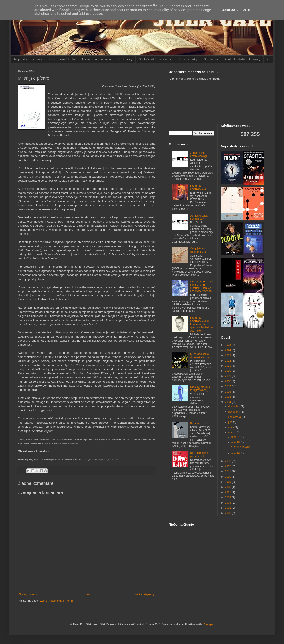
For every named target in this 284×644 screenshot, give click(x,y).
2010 (228, 477)
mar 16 (236, 453)
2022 (228, 361)
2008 (228, 487)
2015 (228, 397)
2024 (228, 350)
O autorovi (211, 59)
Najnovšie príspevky (28, 59)
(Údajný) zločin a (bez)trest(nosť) (200, 389)
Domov (86, 594)
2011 (228, 472)
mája (231, 427)
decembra (234, 407)
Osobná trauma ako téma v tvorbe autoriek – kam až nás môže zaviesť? (202, 286)
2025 (228, 345)
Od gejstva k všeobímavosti (199, 250)
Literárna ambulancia (96, 59)
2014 (228, 402)
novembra (234, 412)
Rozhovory (125, 59)
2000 (228, 513)
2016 (228, 392)
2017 (228, 387)
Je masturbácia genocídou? (199, 217)
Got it (246, 10)
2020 (228, 371)
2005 (228, 503)
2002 (228, 508)
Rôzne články (188, 59)
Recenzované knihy (62, 59)
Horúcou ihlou (198, 423)
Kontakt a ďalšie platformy (242, 59)
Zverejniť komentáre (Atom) (56, 601)
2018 (228, 381)
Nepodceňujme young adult (199, 454)
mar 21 (236, 437)
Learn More (230, 10)
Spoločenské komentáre (155, 59)
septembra (235, 417)
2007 (228, 492)
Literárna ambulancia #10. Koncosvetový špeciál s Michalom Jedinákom (201, 324)
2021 (228, 366)
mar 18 (236, 442)
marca (232, 433)
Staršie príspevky (144, 594)
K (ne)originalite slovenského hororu (202, 356)
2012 (228, 466)
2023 (228, 355)
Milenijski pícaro (240, 447)
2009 (228, 482)
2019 (228, 376)
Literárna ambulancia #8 (199, 187)
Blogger (208, 624)
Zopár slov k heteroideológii (199, 154)
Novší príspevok (28, 594)
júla (231, 422)
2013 (228, 461)
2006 (228, 498)
